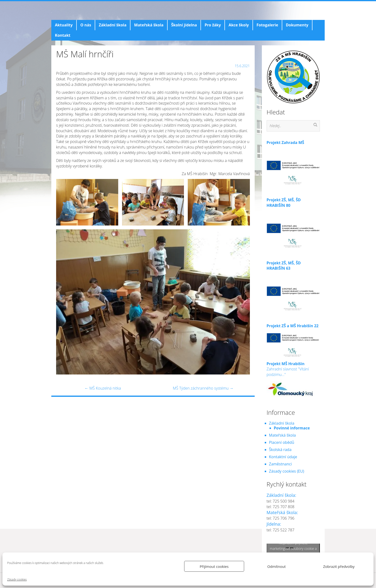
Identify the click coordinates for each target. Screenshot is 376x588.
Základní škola (113, 25)
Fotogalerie (267, 25)
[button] (87, 202)
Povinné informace (292, 428)
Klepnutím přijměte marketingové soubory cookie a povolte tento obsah (293, 548)
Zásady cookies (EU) (287, 471)
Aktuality (64, 25)
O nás (86, 25)
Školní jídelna (184, 25)
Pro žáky (213, 25)
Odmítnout (277, 566)
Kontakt (63, 35)
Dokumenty (297, 25)
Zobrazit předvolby (339, 566)
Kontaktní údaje (283, 457)
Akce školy (239, 25)
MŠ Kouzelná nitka (103, 388)
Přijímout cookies (214, 566)
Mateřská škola (149, 25)
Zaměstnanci (280, 464)
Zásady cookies (17, 579)
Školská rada (280, 450)
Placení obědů (282, 442)
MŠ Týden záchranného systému (203, 388)
